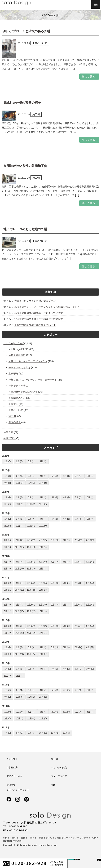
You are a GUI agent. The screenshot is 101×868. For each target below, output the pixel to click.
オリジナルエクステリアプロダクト (28, 361)
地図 (53, 785)
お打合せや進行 (17, 355)
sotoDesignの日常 (18, 349)
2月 (18, 461)
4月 (41, 461)
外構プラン (10, 438)
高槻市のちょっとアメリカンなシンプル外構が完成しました (47, 307)
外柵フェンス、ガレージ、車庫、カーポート (33, 380)
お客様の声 (12, 768)
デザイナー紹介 (14, 776)
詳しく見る (88, 77)
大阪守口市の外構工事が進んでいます (35, 325)
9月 (6, 483)
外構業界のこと (17, 398)
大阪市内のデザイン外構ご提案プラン (35, 301)
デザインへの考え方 (19, 368)
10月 (18, 483)
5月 (53, 476)
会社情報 (11, 785)
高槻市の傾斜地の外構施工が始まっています (39, 313)
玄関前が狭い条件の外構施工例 (25, 166)
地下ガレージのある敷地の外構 (25, 229)
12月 (41, 483)
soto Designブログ (14, 343)
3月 (30, 461)
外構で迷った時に (18, 386)
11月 (30, 483)
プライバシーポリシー (18, 790)
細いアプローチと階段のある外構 (27, 31)
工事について (16, 410)
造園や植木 (15, 422)
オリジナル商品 (59, 768)
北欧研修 (13, 374)
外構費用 (13, 404)
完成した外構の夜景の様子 (22, 103)
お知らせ (8, 432)
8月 (89, 476)
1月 (6, 461)
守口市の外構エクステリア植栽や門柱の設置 (39, 319)
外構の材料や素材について (23, 392)
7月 (77, 476)
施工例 (12, 416)
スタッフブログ (59, 776)
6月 (65, 476)
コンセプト (12, 759)
